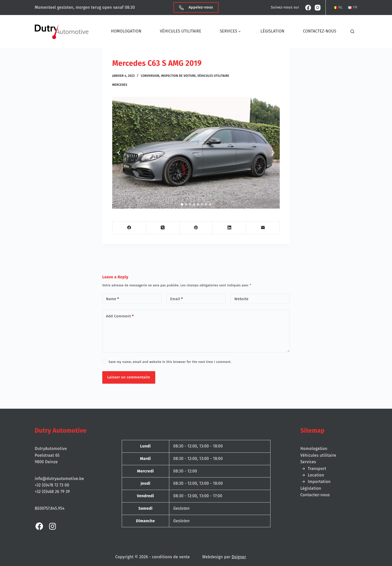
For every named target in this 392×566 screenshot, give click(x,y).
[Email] (263, 228)
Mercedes (120, 85)
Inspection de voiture (178, 76)
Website (241, 299)
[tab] (182, 204)
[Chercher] (354, 31)
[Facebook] (308, 8)
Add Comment (120, 316)
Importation (319, 482)
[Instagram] (318, 8)
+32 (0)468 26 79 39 (52, 492)
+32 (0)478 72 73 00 (52, 485)
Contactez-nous (320, 31)
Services (232, 32)
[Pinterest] (196, 228)
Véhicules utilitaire (180, 31)
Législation (272, 31)
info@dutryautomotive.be (59, 479)
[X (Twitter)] (163, 228)
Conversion (150, 76)
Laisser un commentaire (129, 377)
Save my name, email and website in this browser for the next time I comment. (170, 362)
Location (316, 475)
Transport (317, 469)
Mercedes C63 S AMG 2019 (157, 63)
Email (177, 299)
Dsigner (239, 557)
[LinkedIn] (229, 228)
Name (112, 299)
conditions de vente (171, 557)
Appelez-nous (196, 7)
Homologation (126, 31)
